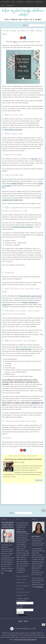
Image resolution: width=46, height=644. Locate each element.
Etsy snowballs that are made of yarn (22, 199)
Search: (34, 25)
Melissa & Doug (21, 531)
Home (13, 2)
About (3, 5)
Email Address (21, 601)
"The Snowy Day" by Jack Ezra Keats (30, 296)
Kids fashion (20, 2)
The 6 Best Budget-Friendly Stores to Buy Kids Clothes (8, 524)
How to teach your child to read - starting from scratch (23, 459)
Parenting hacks (29, 2)
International (39, 2)
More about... (39, 587)
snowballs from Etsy (17, 183)
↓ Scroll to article (5, 2)
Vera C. (15, 42)
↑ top (44, 510)
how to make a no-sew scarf (13, 130)
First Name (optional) (20, 607)
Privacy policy (10, 5)
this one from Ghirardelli (24, 349)
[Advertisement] (23, 495)
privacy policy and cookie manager (26, 639)
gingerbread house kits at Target (23, 227)
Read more (39, 480)
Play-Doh (34, 159)
